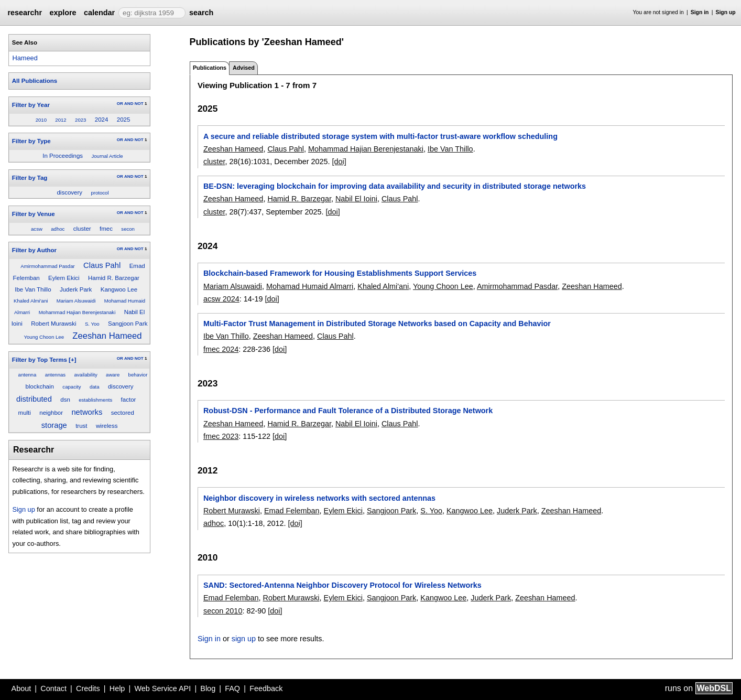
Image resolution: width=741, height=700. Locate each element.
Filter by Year (31, 105)
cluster (82, 229)
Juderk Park (76, 289)
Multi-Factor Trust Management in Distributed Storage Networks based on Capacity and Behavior (377, 324)
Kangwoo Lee (119, 289)
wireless (107, 426)
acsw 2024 (221, 299)
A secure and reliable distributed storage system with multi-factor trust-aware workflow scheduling (380, 136)
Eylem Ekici (64, 278)
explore (63, 13)
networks (87, 412)
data (95, 387)
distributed (34, 399)
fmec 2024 (221, 349)
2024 (102, 120)
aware (113, 375)
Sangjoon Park (128, 324)
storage (54, 425)
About (21, 688)
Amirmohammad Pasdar (47, 266)
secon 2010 (223, 611)
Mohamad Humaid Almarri (310, 286)
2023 (80, 120)
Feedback (266, 688)
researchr (25, 13)
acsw (37, 229)
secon (128, 229)
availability (85, 375)
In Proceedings (63, 156)
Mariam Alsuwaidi (76, 301)
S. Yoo (92, 324)
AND (129, 104)
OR (120, 104)
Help (117, 688)
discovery (69, 192)
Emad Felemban (292, 511)
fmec (106, 229)
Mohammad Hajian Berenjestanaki (77, 312)
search (201, 13)
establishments (95, 400)
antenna (28, 375)
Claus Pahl (102, 265)
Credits (88, 688)
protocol (100, 193)
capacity (72, 387)
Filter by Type (31, 141)
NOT (139, 104)
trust (81, 426)
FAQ (232, 688)
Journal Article (107, 156)
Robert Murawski (53, 324)
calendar (99, 13)
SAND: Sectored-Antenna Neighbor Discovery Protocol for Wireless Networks (342, 585)
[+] (72, 360)
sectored (123, 413)
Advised (244, 68)
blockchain (40, 386)
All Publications (35, 81)
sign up (244, 639)
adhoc (58, 229)
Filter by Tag (30, 178)
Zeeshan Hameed (107, 336)
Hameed (25, 58)
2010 (41, 120)
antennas (55, 375)
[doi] (339, 161)
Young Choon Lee (44, 337)
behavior (138, 375)
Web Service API (162, 688)
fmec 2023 (221, 436)
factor (129, 400)
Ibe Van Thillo (33, 289)
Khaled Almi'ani (31, 301)
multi (25, 413)
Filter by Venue (34, 214)
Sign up (726, 12)
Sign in (700, 12)
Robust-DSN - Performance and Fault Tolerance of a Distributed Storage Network (348, 411)
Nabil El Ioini (356, 199)
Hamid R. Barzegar (114, 278)
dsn (65, 400)
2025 (124, 120)
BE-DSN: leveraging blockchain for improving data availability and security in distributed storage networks (395, 186)
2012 (61, 120)
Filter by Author (34, 250)
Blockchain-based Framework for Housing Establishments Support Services (340, 273)
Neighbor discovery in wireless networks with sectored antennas (319, 498)
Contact (53, 688)
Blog (208, 688)
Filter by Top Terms (40, 360)
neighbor (51, 413)
